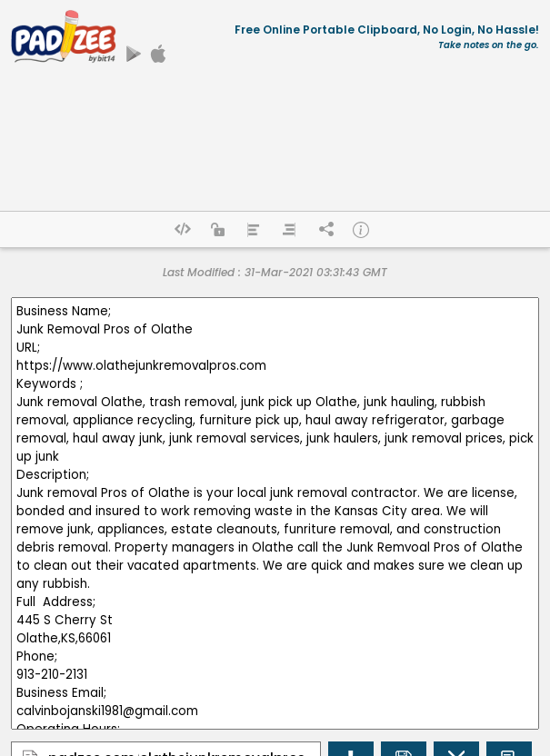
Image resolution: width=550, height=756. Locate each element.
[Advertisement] (275, 143)
